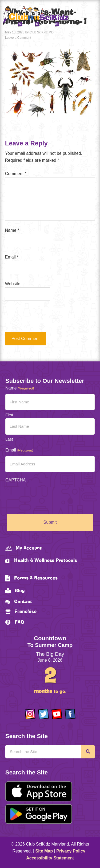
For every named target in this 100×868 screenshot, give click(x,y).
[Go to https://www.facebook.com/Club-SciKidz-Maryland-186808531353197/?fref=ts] (70, 714)
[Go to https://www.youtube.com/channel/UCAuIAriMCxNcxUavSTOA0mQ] (57, 714)
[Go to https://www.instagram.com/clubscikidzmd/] (30, 714)
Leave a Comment (18, 38)
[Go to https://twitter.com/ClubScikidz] (43, 714)
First (9, 415)
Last (9, 439)
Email (12, 257)
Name (12, 230)
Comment (16, 174)
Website (13, 284)
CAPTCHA (15, 480)
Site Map (44, 851)
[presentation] (41, 319)
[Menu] (91, 17)
